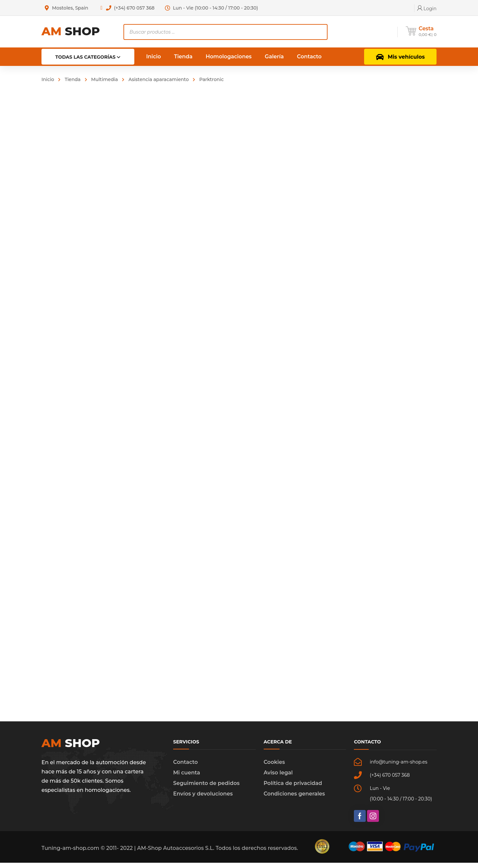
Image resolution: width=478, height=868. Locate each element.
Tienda (72, 79)
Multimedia (105, 79)
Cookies (274, 767)
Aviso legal (278, 778)
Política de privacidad (293, 788)
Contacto (186, 767)
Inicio (48, 79)
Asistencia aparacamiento (159, 79)
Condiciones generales (294, 799)
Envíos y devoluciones (203, 799)
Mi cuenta (187, 778)
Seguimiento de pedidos (206, 788)
